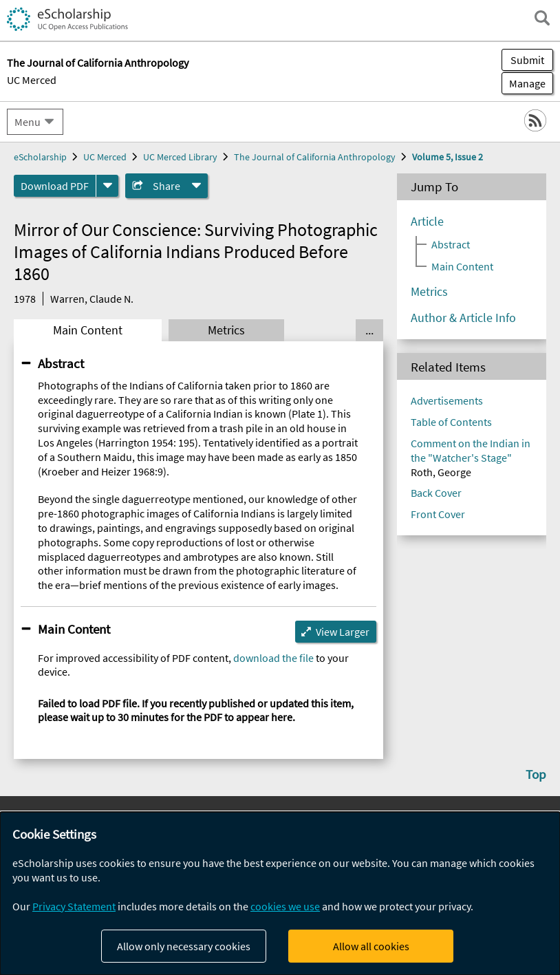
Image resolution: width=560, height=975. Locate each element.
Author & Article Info (463, 318)
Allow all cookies (371, 946)
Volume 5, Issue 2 (448, 157)
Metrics (226, 330)
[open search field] (542, 18)
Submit (527, 60)
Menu (28, 122)
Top (536, 774)
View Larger (343, 632)
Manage (524, 83)
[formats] (107, 186)
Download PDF (55, 186)
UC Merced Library (180, 157)
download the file (273, 658)
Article (427, 222)
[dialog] (280, 893)
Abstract (61, 363)
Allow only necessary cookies (184, 946)
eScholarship (40, 157)
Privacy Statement (74, 906)
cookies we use (285, 906)
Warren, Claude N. (92, 299)
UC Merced (32, 80)
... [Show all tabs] (369, 330)
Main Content (88, 330)
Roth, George (441, 472)
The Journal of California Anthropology (315, 157)
